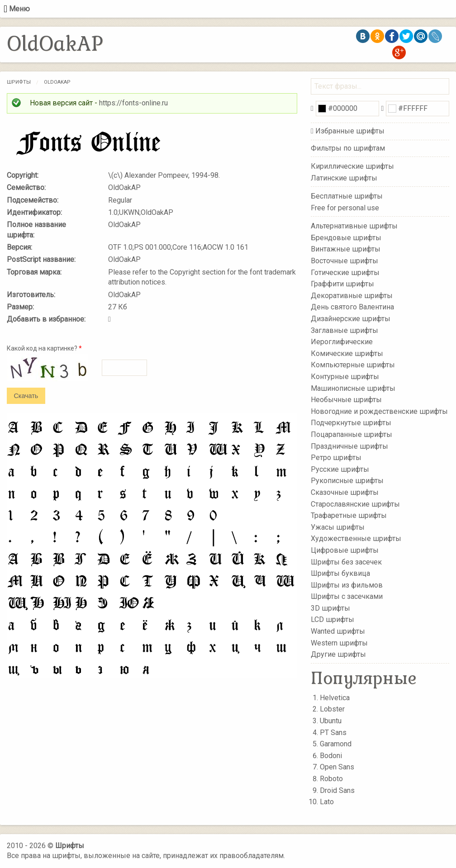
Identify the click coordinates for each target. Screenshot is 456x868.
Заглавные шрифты (344, 330)
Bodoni (331, 756)
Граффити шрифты (342, 284)
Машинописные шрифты (353, 388)
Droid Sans (337, 790)
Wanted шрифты (338, 631)
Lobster (332, 709)
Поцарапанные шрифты (351, 434)
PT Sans (333, 733)
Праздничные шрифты (349, 446)
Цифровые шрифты (345, 550)
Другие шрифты (338, 654)
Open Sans (337, 767)
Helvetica (335, 698)
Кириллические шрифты (352, 166)
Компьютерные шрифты (353, 365)
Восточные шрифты (344, 261)
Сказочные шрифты (345, 492)
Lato (327, 802)
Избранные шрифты (350, 131)
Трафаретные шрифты (349, 515)
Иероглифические (342, 342)
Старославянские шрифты (355, 504)
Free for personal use (345, 207)
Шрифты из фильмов (347, 585)
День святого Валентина (352, 307)
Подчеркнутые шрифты (351, 423)
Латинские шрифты (344, 178)
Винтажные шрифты (346, 249)
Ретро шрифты (336, 458)
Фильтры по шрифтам (348, 148)
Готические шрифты (345, 272)
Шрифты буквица (340, 573)
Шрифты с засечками (347, 596)
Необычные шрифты (346, 400)
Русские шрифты (340, 469)
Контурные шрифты (345, 377)
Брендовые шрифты (346, 238)
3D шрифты (330, 608)
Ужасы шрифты (338, 527)
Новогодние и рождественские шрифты (379, 411)
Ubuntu (331, 721)
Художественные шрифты (356, 538)
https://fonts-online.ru (133, 103)
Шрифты (19, 82)
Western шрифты (339, 643)
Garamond (336, 744)
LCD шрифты (332, 619)
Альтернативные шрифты (354, 226)
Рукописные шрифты (347, 481)
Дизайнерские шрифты (351, 319)
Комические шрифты (347, 353)
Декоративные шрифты (352, 296)
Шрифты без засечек (346, 562)
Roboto (331, 779)
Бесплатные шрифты (347, 196)
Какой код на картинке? (44, 348)
